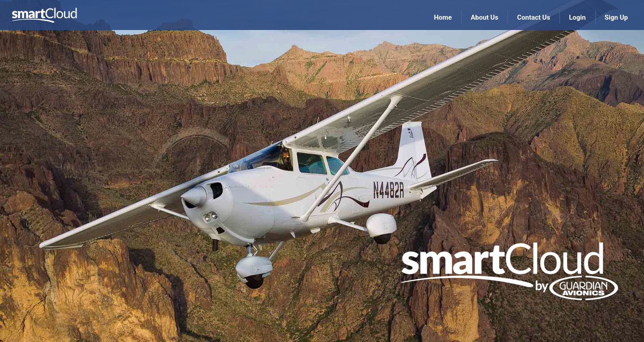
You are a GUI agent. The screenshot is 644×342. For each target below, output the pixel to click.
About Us (484, 17)
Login (577, 17)
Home (443, 17)
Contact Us (534, 17)
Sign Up (616, 17)
